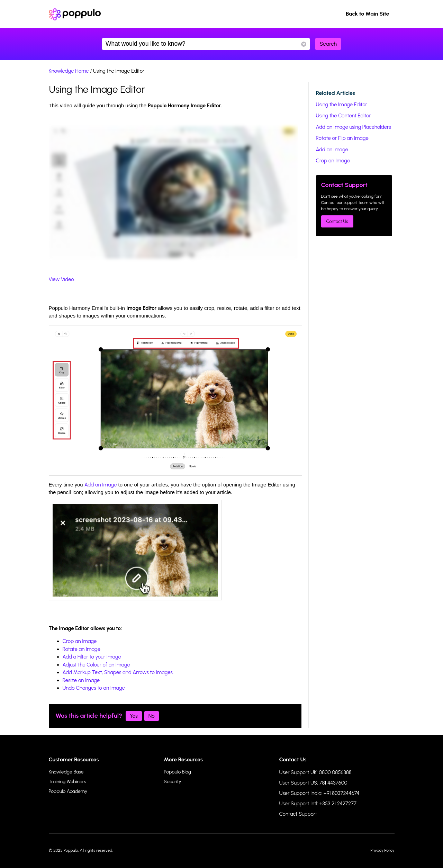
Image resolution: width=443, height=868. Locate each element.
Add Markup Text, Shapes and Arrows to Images (118, 672)
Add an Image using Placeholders (354, 127)
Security (173, 782)
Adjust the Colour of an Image (96, 665)
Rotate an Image (82, 649)
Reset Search (304, 44)
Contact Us (337, 221)
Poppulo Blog (178, 772)
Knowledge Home (69, 71)
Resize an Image (81, 680)
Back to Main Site (368, 14)
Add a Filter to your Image (92, 657)
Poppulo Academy (68, 791)
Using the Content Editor (343, 116)
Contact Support (298, 814)
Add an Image (101, 485)
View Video (61, 279)
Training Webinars (67, 782)
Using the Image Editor (342, 105)
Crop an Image (80, 641)
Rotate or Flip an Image (342, 138)
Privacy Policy (382, 850)
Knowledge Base (66, 772)
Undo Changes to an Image (94, 688)
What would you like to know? (206, 44)
